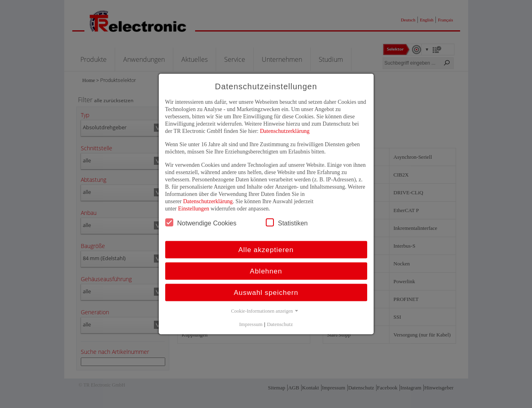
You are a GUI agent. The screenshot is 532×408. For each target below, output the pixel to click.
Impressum (251, 324)
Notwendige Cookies (201, 223)
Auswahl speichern (266, 293)
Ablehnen (266, 271)
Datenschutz (280, 324)
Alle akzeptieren (266, 250)
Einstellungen (194, 209)
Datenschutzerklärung (285, 131)
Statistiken (287, 223)
